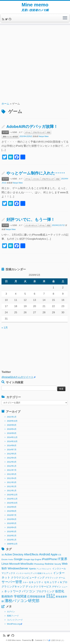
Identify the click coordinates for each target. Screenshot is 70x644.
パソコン (36, 179)
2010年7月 (12, 515)
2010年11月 (12, 499)
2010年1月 (12, 540)
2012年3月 (12, 462)
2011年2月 (12, 486)
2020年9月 (12, 425)
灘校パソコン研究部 (10, 137)
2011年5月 (12, 474)
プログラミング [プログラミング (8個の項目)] (45, 591)
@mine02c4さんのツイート (17, 377)
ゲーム (28, 132)
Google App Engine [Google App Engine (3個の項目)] (32, 559)
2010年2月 (12, 536)
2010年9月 (12, 507)
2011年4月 (12, 478)
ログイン (11, 612)
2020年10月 (12, 421)
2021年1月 (12, 417)
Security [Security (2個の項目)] (58, 564)
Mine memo (35, 5)
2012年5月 (12, 454)
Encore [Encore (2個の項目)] (4, 559)
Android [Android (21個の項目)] (45, 554)
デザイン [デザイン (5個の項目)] (57, 587)
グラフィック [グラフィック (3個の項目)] (52, 578)
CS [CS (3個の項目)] (60, 555)
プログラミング (39, 132)
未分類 (5, 132)
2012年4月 (12, 458)
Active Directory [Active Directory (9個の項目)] (14, 554)
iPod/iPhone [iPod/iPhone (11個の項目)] (50, 559)
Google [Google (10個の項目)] (18, 559)
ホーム (5, 104)
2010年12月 (12, 495)
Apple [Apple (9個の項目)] (54, 554)
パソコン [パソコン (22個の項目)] (29, 591)
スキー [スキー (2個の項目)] (25, 582)
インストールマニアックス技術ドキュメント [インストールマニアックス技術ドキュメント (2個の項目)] (34, 573)
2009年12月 (12, 544)
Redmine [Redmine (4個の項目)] (49, 564)
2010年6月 (12, 519)
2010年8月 (12, 511)
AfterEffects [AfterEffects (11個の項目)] (31, 554)
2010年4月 (12, 527)
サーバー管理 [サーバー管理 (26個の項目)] (12, 582)
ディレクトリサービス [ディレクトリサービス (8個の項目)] (38, 587)
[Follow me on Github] (10, 19)
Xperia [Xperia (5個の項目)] (32, 569)
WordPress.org (14, 624)
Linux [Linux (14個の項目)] (5, 564)
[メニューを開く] (65, 18)
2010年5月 (12, 523)
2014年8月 (12, 445)
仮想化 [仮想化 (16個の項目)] (60, 591)
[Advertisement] (35, 63)
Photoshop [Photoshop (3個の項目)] (39, 564)
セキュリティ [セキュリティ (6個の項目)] (36, 582)
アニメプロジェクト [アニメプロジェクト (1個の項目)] (44, 569)
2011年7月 (12, 470)
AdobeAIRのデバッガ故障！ (32, 127)
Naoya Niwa (44, 136)
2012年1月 (12, 466)
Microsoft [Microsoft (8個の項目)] (15, 564)
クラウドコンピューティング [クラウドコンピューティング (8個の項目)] (28, 578)
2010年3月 (12, 532)
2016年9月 (12, 433)
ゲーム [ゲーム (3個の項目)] (62, 578)
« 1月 (5, 328)
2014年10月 (12, 441)
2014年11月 (12, 437)
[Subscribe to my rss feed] (4, 19)
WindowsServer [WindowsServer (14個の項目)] (18, 568)
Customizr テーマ (42, 640)
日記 (49, 132)
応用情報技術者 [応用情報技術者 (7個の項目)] (36, 597)
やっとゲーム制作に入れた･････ (36, 173)
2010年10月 (12, 503)
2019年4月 (12, 429)
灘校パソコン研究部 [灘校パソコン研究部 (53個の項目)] (22, 601)
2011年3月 (12, 482)
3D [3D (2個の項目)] (3, 555)
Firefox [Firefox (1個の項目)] (11, 559)
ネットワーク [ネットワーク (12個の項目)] (13, 591)
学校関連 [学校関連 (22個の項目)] (20, 596)
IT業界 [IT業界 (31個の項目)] (63, 559)
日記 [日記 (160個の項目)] (51, 596)
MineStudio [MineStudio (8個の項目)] (27, 564)
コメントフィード (15, 620)
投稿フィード (13, 616)
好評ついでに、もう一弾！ (31, 220)
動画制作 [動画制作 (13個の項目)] (7, 596)
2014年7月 (12, 450)
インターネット (31, 225)
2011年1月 (12, 491)
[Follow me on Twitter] (7, 19)
